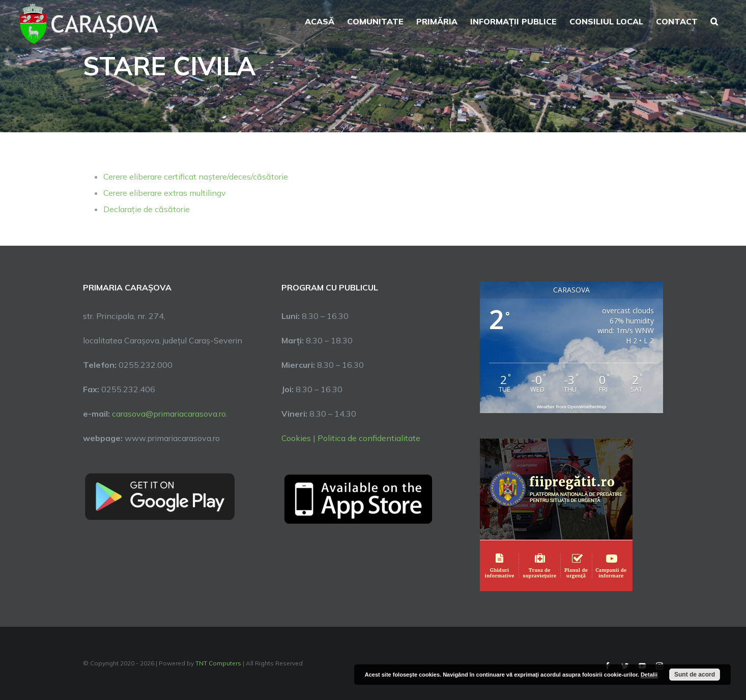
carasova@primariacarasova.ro (168, 414)
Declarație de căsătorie (147, 209)
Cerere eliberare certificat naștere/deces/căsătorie (196, 177)
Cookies (296, 438)
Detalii (649, 675)
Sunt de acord (695, 675)
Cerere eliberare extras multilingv (165, 193)
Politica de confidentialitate (369, 438)
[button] (714, 20)
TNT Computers (218, 663)
